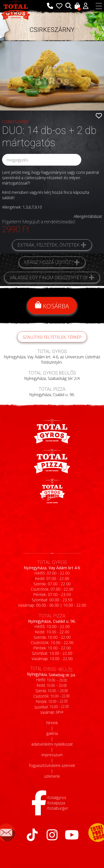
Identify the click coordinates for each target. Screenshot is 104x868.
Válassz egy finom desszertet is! (49, 277)
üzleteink (52, 776)
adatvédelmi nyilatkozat (52, 744)
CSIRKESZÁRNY (52, 30)
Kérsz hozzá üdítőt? (49, 262)
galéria (52, 733)
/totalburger (57, 808)
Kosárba (52, 306)
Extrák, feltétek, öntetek (49, 245)
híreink (52, 723)
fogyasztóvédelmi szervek (52, 765)
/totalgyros (56, 797)
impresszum (52, 755)
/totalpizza (56, 803)
